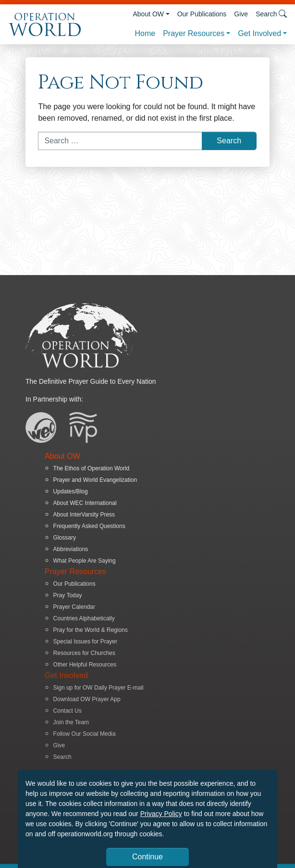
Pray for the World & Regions (91, 630)
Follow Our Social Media (85, 734)
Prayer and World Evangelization (95, 480)
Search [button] (271, 14)
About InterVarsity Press (84, 515)
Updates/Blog (71, 491)
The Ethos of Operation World (92, 468)
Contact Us (68, 711)
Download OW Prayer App (87, 699)
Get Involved (259, 33)
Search (62, 757)
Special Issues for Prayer (85, 642)
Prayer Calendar (74, 607)
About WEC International (85, 503)
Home (145, 33)
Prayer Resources (194, 33)
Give (241, 14)
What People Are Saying (85, 561)
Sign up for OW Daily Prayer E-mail (98, 688)
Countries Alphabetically (84, 618)
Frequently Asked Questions (89, 526)
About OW (148, 14)
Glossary (65, 538)
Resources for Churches (84, 653)
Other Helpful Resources (85, 665)
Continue (147, 857)
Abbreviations (71, 549)
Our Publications (202, 14)
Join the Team (71, 722)
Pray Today (68, 595)
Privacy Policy (161, 814)
